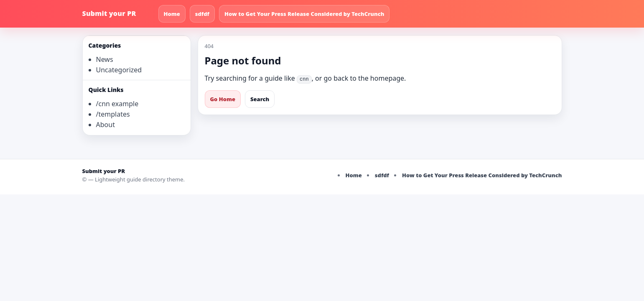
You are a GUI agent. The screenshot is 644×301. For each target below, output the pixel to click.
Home (172, 14)
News (105, 59)
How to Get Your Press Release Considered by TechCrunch (304, 14)
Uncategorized (119, 70)
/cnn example (117, 104)
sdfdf (202, 14)
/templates (113, 114)
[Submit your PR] (118, 14)
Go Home (223, 99)
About (106, 125)
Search (260, 99)
